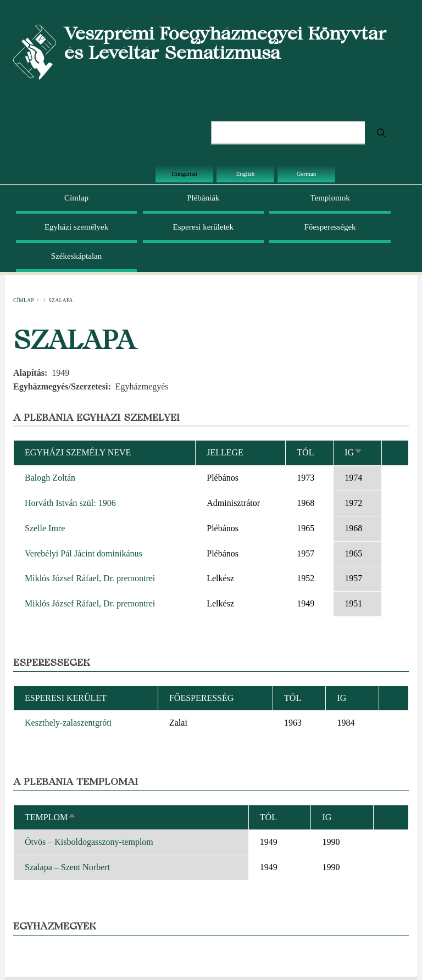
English (246, 174)
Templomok (330, 198)
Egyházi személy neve (78, 452)
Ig (354, 452)
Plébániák (203, 198)
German (306, 174)
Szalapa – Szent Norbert (67, 867)
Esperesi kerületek (203, 227)
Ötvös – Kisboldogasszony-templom (89, 842)
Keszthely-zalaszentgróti (68, 723)
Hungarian (184, 174)
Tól (305, 452)
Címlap (76, 198)
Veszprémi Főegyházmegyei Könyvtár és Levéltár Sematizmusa (225, 43)
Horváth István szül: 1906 (70, 503)
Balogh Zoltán (50, 478)
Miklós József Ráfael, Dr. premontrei (90, 578)
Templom (51, 817)
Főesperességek (330, 227)
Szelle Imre (45, 528)
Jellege (225, 452)
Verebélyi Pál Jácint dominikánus (84, 553)
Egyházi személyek (76, 227)
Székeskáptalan (76, 256)
